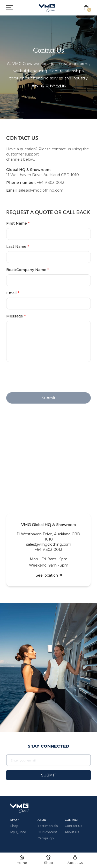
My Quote (18, 832)
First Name (18, 223)
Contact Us (73, 826)
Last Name (18, 247)
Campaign (46, 838)
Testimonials (48, 826)
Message (16, 316)
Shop (14, 826)
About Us (72, 832)
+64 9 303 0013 (51, 183)
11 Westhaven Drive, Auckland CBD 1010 (43, 175)
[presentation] (46, 378)
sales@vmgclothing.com (41, 190)
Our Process (47, 832)
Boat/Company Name (28, 270)
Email (13, 293)
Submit (49, 775)
